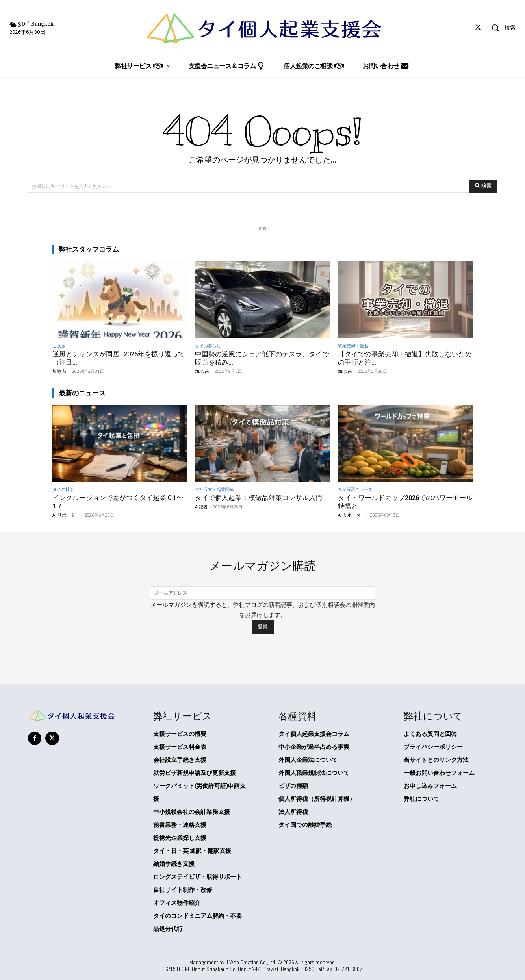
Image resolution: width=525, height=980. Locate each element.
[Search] (483, 186)
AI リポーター (66, 514)
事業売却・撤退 (353, 346)
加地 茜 (59, 371)
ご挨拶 (59, 346)
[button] (501, 28)
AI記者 (201, 506)
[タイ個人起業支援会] (262, 28)
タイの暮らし (208, 346)
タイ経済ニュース (355, 489)
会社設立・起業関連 (214, 489)
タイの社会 (63, 489)
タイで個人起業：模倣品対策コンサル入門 (259, 497)
